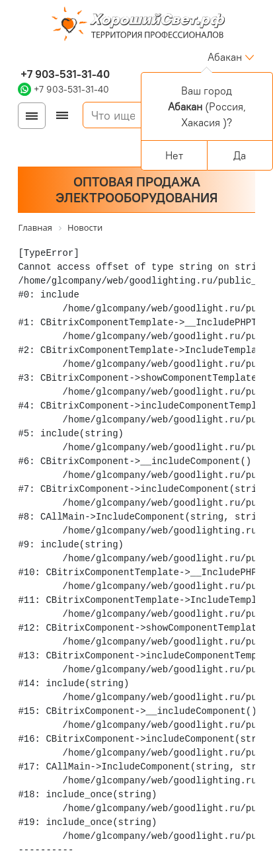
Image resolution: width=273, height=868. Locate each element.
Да (240, 155)
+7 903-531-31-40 (64, 74)
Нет (174, 155)
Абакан (225, 57)
